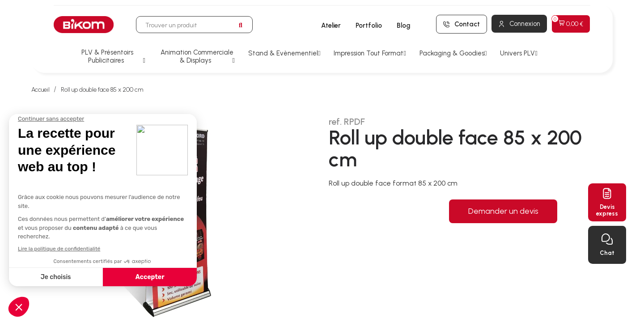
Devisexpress (607, 210)
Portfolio (369, 25)
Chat (607, 253)
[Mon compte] (519, 24)
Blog (403, 25)
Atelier (331, 25)
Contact (467, 24)
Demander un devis (503, 211)
